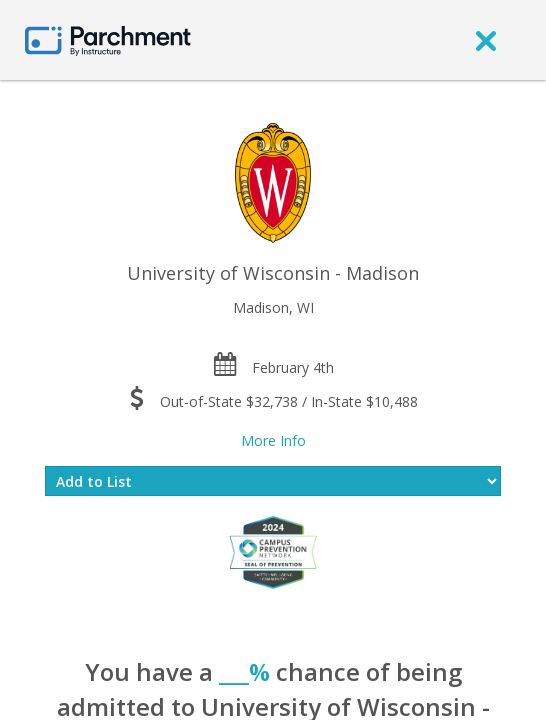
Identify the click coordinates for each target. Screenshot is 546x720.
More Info (273, 440)
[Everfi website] (273, 551)
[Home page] (108, 39)
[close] (486, 40)
